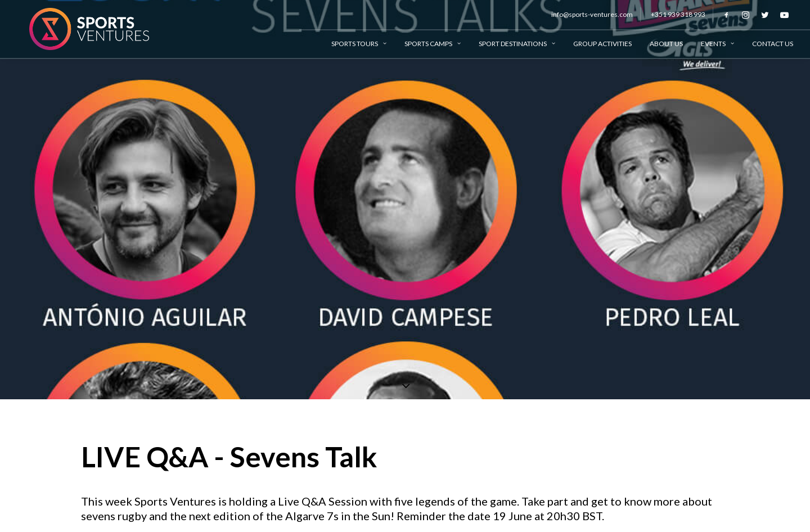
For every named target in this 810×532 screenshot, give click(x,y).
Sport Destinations (517, 44)
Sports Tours (359, 44)
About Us (666, 44)
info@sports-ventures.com (592, 14)
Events (717, 44)
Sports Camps (433, 44)
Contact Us (773, 44)
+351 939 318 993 (678, 14)
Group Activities (602, 44)
